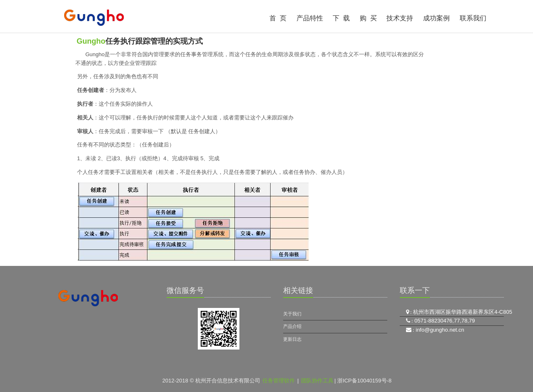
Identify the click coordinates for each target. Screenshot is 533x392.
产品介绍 (292, 326)
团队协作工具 (317, 381)
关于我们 (292, 314)
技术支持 (400, 18)
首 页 (278, 18)
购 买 (368, 18)
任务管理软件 (279, 381)
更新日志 (292, 339)
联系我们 (473, 18)
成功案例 (436, 18)
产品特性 (310, 18)
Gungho (91, 41)
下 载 (341, 18)
